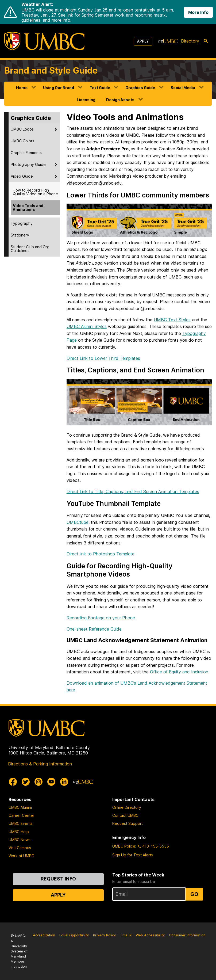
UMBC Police (124, 846)
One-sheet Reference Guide (94, 629)
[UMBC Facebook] (13, 782)
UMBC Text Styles (172, 320)
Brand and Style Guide (51, 70)
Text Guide (100, 88)
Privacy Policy (104, 935)
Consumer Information (187, 935)
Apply (143, 41)
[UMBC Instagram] (38, 782)
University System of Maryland (19, 951)
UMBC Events (21, 823)
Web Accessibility (150, 935)
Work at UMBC (21, 856)
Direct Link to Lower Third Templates (103, 358)
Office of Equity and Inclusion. (179, 672)
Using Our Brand (59, 88)
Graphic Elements (26, 153)
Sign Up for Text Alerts (133, 855)
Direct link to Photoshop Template (101, 554)
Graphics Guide (140, 88)
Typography (22, 223)
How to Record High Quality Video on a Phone (35, 192)
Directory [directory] (190, 41)
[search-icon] (206, 41)
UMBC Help (19, 832)
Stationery (20, 235)
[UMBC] (44, 41)
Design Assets (120, 100)
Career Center (21, 815)
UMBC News (20, 840)
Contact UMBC (125, 815)
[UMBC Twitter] (26, 782)
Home (22, 88)
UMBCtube (78, 522)
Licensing (86, 100)
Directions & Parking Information (40, 764)
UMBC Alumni (20, 807)
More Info (198, 12)
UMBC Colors (22, 141)
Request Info (58, 879)
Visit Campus (20, 848)
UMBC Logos (22, 129)
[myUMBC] (168, 41)
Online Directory (127, 807)
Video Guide (22, 176)
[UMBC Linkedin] (64, 782)
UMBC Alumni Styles (87, 326)
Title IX (126, 935)
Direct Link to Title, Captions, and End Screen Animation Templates (133, 491)
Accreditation (44, 935)
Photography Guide (28, 164)
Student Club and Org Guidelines (30, 249)
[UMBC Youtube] (51, 782)
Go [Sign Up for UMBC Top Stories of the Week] (194, 894)
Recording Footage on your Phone (101, 618)
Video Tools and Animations (28, 207)
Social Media (183, 88)
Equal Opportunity (74, 935)
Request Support (128, 823)
